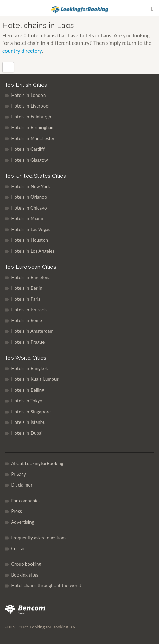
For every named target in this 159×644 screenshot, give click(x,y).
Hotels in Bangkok (29, 368)
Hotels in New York (30, 186)
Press (16, 511)
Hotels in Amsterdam (32, 331)
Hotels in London (28, 95)
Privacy (18, 474)
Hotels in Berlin (27, 288)
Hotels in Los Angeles (33, 251)
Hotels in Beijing (28, 390)
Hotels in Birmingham (33, 127)
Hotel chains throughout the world (46, 585)
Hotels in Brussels (29, 310)
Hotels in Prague (28, 342)
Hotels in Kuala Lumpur (35, 379)
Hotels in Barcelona (31, 277)
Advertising (22, 522)
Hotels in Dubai (27, 433)
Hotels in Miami (27, 218)
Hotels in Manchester (33, 138)
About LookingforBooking (37, 463)
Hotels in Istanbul (29, 422)
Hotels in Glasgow (29, 160)
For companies (26, 501)
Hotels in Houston (29, 240)
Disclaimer (22, 485)
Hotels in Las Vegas (30, 229)
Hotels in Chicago (29, 208)
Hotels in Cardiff (28, 149)
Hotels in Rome (26, 320)
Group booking (26, 564)
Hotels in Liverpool (30, 106)
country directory (22, 51)
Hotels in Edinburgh (31, 117)
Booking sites (25, 575)
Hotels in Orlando (29, 197)
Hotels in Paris (26, 299)
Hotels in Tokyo (27, 401)
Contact (19, 548)
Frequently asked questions (39, 538)
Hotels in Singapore (31, 412)
